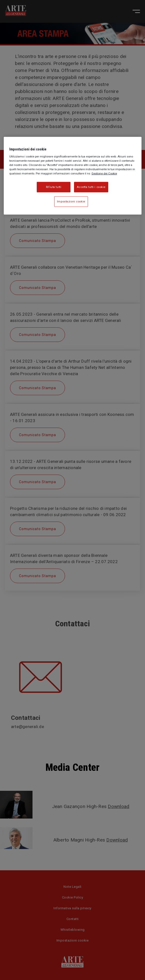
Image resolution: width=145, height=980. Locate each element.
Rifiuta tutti (54, 187)
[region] (73, 176)
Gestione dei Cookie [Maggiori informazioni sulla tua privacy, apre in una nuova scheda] (104, 173)
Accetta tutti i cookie (91, 187)
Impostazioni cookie (71, 201)
